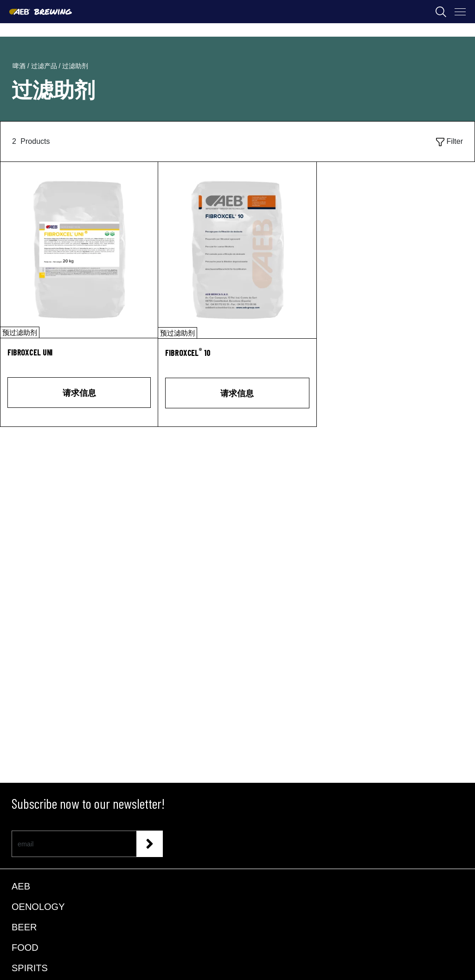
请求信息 (79, 393)
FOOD (25, 948)
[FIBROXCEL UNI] (79, 250)
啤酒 (20, 66)
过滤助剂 (75, 66)
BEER (24, 927)
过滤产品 (45, 66)
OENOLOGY (38, 907)
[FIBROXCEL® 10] (237, 250)
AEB (21, 886)
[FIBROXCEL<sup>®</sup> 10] (237, 358)
